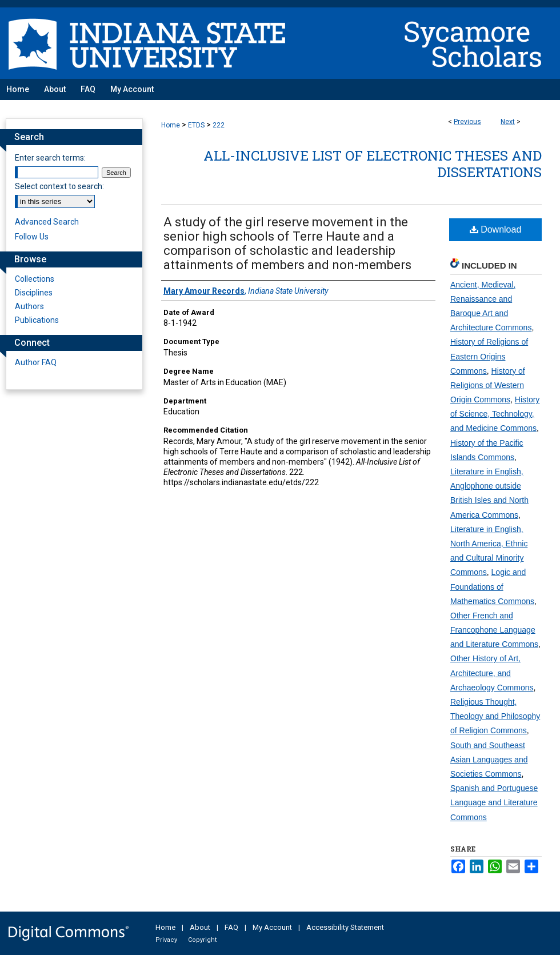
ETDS (196, 125)
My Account (272, 927)
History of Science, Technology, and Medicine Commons (495, 414)
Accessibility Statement (345, 927)
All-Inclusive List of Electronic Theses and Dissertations (373, 164)
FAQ (231, 927)
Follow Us (32, 237)
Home (171, 125)
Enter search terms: (50, 158)
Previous (467, 122)
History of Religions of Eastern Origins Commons (489, 356)
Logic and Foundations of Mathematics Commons (492, 586)
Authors (29, 306)
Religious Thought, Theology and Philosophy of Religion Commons (495, 716)
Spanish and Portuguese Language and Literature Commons (494, 802)
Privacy (166, 940)
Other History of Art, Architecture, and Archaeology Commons (492, 673)
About (200, 927)
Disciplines (34, 293)
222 (219, 125)
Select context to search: (59, 186)
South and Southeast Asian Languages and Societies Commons (489, 760)
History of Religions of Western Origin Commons (488, 385)
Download (496, 229)
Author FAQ (36, 362)
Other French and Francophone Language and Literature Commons (494, 630)
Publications (37, 320)
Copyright (202, 940)
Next (508, 122)
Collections (35, 279)
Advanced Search (47, 222)
